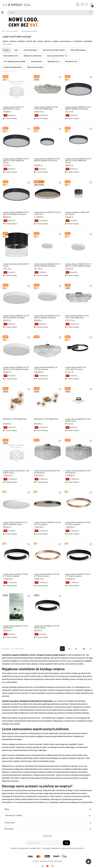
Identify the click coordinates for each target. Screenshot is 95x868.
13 (84, 649)
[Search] (47, 13)
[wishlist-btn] (60, 77)
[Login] (87, 5)
